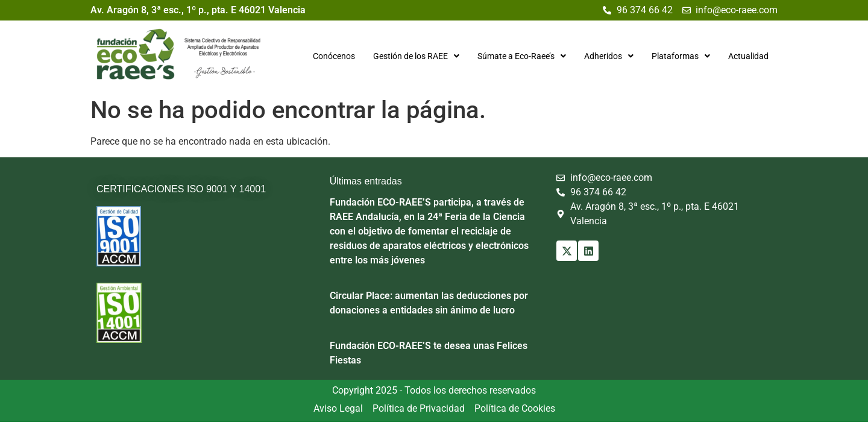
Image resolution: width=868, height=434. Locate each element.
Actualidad (748, 56)
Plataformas (681, 56)
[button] (416, 56)
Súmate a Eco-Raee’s (522, 56)
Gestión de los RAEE (416, 56)
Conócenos (334, 56)
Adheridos (609, 56)
